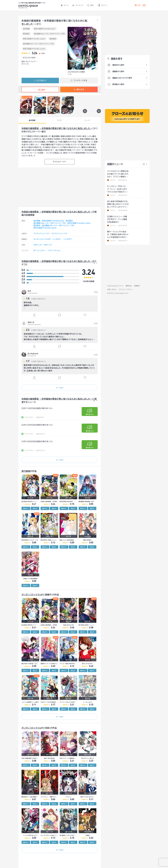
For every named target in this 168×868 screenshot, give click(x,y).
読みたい (26, 508)
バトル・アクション (54, 251)
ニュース (87, 120)
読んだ (35, 508)
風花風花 (26, 34)
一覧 (93, 263)
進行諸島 (26, 29)
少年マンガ (38, 245)
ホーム (65, 5)
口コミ (60, 120)
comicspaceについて (115, 286)
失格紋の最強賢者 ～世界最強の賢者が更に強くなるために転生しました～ (57, 128)
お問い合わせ (112, 289)
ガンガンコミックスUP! (42, 239)
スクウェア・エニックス (41, 234)
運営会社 (129, 286)
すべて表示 (60, 388)
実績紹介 (137, 286)
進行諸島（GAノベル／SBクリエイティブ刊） (49, 34)
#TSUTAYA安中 (29, 58)
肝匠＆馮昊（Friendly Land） (34, 39)
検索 (90, 5)
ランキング (78, 5)
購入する (79, 89)
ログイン (102, 5)
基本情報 (32, 120)
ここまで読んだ (40, 81)
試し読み (40, 90)
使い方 (137, 5)
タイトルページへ (60, 162)
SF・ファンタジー (40, 251)
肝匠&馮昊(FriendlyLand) (45, 29)
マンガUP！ (57, 239)
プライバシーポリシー (126, 289)
